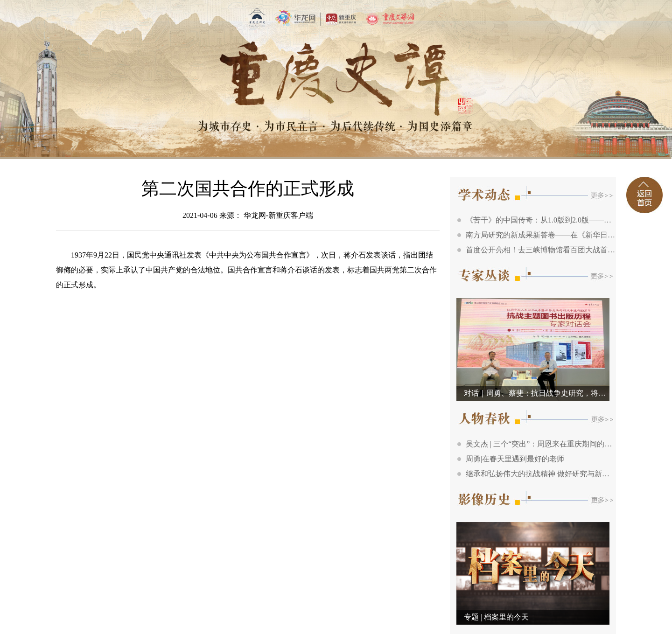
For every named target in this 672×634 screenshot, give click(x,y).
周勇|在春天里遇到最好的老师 (515, 459)
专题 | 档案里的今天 (496, 617)
